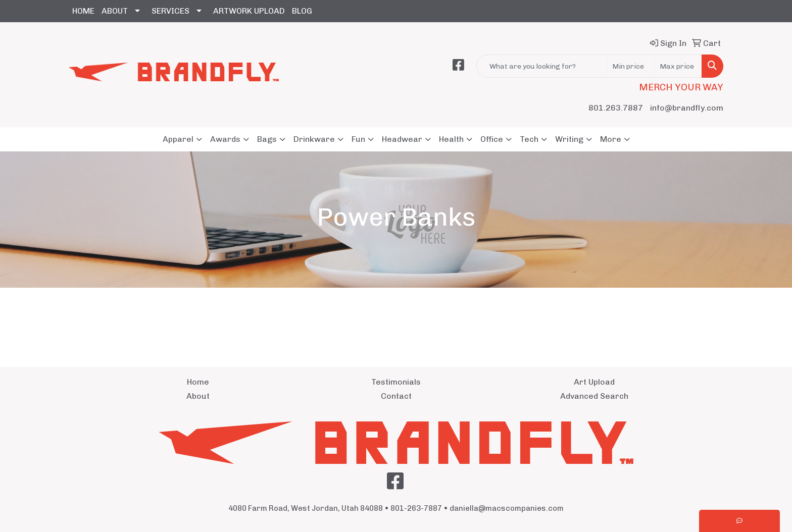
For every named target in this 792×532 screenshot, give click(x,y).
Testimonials (396, 382)
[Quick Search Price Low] (631, 66)
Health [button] (451, 139)
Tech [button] (529, 139)
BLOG (302, 11)
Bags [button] (267, 139)
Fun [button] (358, 139)
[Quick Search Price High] (678, 66)
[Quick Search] (542, 66)
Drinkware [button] (314, 139)
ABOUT (115, 11)
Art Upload (594, 382)
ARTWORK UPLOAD (249, 11)
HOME (83, 11)
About (198, 396)
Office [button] (492, 139)
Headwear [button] (402, 139)
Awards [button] (225, 139)
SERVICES (170, 11)
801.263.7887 (616, 108)
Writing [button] (569, 139)
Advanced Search (594, 396)
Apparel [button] (178, 139)
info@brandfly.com (687, 108)
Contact (396, 396)
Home (198, 382)
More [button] (611, 139)
